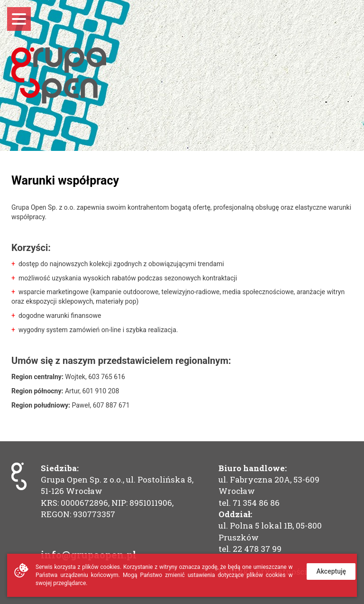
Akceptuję (331, 571)
